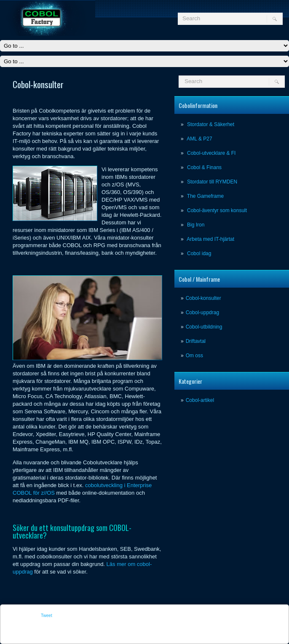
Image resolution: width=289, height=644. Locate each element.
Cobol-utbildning (204, 327)
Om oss (194, 356)
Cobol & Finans (204, 167)
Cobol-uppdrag (202, 313)
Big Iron (196, 225)
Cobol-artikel (200, 400)
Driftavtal (196, 341)
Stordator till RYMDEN (212, 182)
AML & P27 (199, 139)
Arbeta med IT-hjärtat (210, 239)
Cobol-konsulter (203, 298)
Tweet (47, 616)
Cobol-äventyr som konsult (217, 210)
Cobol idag (199, 253)
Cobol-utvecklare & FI (211, 153)
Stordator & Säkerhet (211, 124)
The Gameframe (205, 196)
